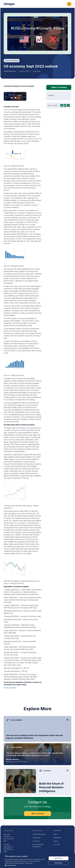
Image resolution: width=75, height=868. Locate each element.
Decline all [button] (59, 863)
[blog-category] (12, 61)
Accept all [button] (59, 858)
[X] (68, 108)
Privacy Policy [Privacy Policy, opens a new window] (29, 863)
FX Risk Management (39, 834)
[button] (69, 4)
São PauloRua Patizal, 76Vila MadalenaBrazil (8, 848)
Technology (36, 838)
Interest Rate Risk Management (38, 845)
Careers (56, 841)
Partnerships (57, 838)
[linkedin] (62, 108)
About (55, 834)
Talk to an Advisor (37, 817)
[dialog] (37, 861)
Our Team (57, 844)
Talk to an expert (10, 690)
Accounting (36, 841)
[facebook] (65, 108)
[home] (9, 4)
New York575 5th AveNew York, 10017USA (9, 838)
